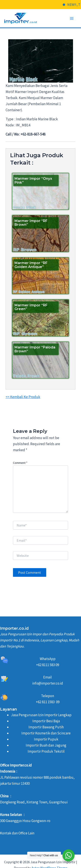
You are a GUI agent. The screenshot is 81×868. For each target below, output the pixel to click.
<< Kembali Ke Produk (23, 397)
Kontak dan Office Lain (17, 833)
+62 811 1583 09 (48, 702)
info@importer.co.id (48, 683)
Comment (20, 463)
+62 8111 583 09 (48, 665)
